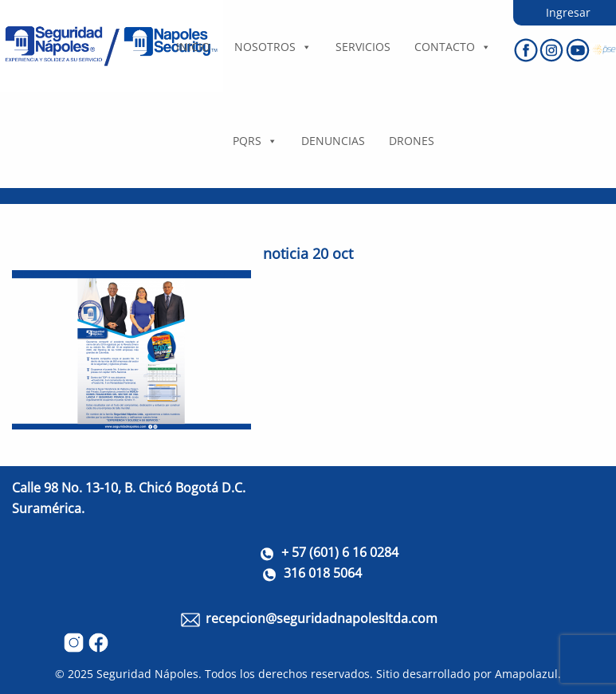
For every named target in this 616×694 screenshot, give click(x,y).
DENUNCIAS (333, 141)
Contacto (453, 47)
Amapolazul (526, 674)
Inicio (193, 47)
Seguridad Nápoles (147, 674)
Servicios (363, 47)
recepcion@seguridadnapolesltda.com (322, 618)
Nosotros (273, 47)
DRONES (412, 141)
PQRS (255, 141)
